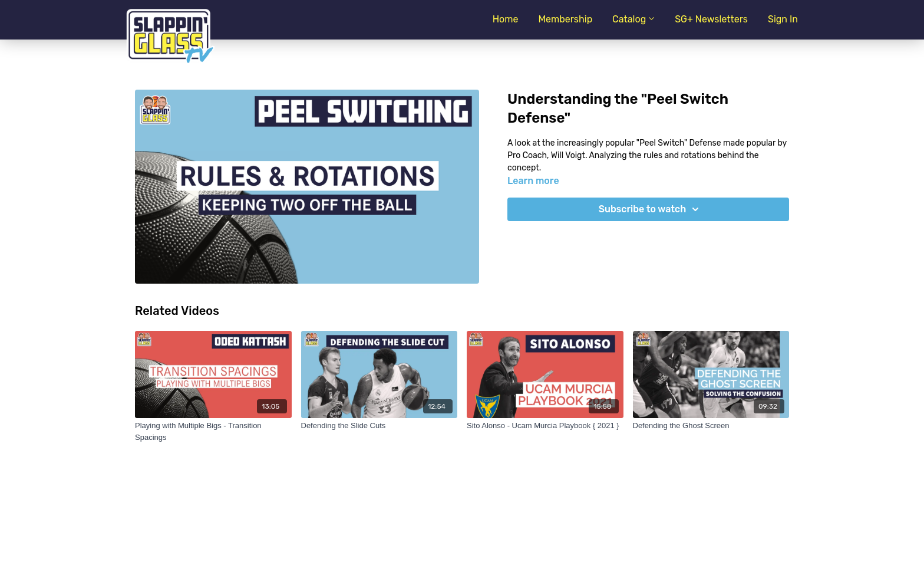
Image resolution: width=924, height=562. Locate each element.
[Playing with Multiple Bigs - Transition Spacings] (213, 431)
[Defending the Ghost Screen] (711, 426)
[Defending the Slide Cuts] (379, 426)
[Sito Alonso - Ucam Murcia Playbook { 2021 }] (545, 426)
